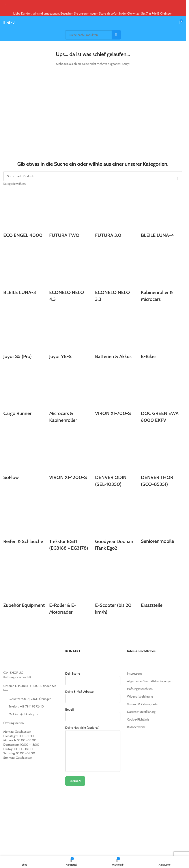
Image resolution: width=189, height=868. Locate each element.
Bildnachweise (136, 727)
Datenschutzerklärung (141, 712)
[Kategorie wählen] (93, 184)
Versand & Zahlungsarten (143, 704)
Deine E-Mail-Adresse (93, 695)
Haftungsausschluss (140, 689)
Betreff (93, 713)
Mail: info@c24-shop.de (24, 714)
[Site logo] (93, 22)
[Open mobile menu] (9, 23)
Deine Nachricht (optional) (93, 739)
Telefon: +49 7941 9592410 (26, 706)
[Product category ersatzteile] (93, 405)
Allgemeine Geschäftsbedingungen (150, 681)
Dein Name (93, 677)
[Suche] (93, 35)
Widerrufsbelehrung (140, 696)
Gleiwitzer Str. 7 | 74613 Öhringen (30, 699)
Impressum (134, 674)
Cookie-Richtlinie (138, 719)
